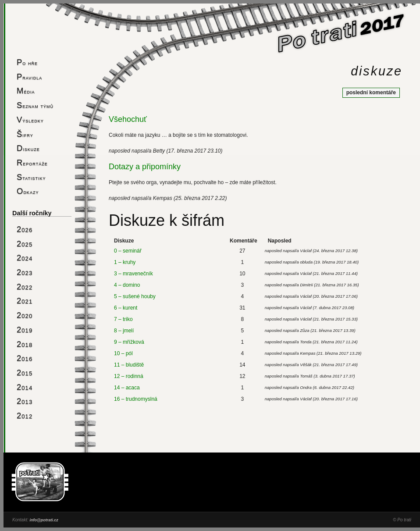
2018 (25, 344)
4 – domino (127, 285)
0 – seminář (128, 251)
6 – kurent (126, 308)
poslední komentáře (371, 93)
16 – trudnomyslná (136, 399)
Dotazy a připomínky (145, 167)
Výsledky (30, 119)
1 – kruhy (125, 262)
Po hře (27, 62)
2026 (25, 229)
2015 (25, 372)
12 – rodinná (129, 376)
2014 (25, 387)
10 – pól (123, 353)
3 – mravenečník (133, 274)
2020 (25, 315)
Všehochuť (128, 119)
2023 (25, 272)
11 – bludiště (129, 365)
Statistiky (31, 177)
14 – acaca (127, 388)
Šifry (25, 134)
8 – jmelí (124, 331)
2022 (25, 287)
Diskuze (28, 148)
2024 (25, 258)
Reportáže (32, 162)
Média (26, 91)
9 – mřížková (129, 342)
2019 (25, 330)
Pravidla (29, 77)
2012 (25, 415)
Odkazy (28, 191)
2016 (25, 358)
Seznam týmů (35, 105)
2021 (25, 301)
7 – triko (123, 319)
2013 (25, 401)
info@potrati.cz (44, 520)
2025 (25, 244)
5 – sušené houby (135, 296)
